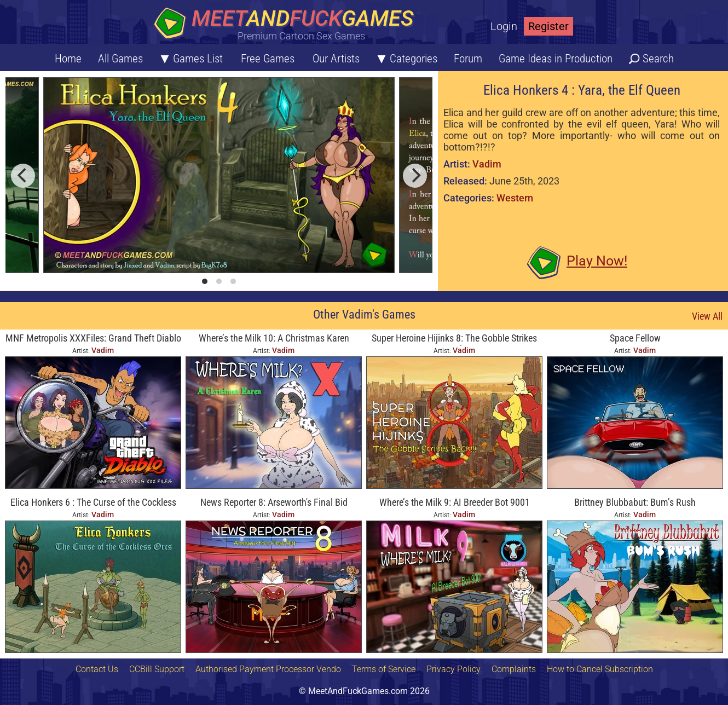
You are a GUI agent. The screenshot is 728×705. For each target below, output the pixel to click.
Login (504, 26)
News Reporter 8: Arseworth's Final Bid (274, 502)
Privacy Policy (453, 669)
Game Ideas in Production (556, 59)
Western (515, 198)
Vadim (487, 164)
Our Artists (336, 59)
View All (707, 316)
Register (548, 26)
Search (658, 59)
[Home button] (287, 24)
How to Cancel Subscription (600, 669)
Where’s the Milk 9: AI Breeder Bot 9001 (455, 502)
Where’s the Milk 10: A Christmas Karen (274, 338)
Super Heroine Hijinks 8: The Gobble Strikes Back (454, 339)
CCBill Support (157, 669)
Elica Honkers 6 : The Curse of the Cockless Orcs (93, 503)
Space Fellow (635, 338)
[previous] (23, 176)
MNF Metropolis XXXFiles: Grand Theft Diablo (93, 338)
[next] (415, 176)
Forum (468, 59)
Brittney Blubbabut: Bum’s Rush (635, 502)
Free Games (268, 59)
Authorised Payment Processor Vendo (268, 669)
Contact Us (97, 669)
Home (68, 59)
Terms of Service (384, 669)
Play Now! (597, 261)
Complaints (514, 669)
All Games (120, 59)
